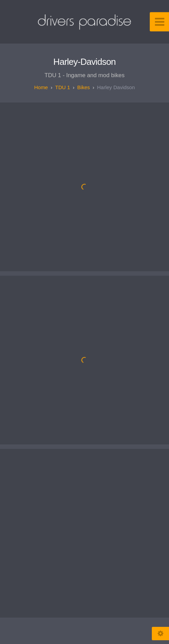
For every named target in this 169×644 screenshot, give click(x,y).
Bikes (84, 87)
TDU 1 (62, 87)
